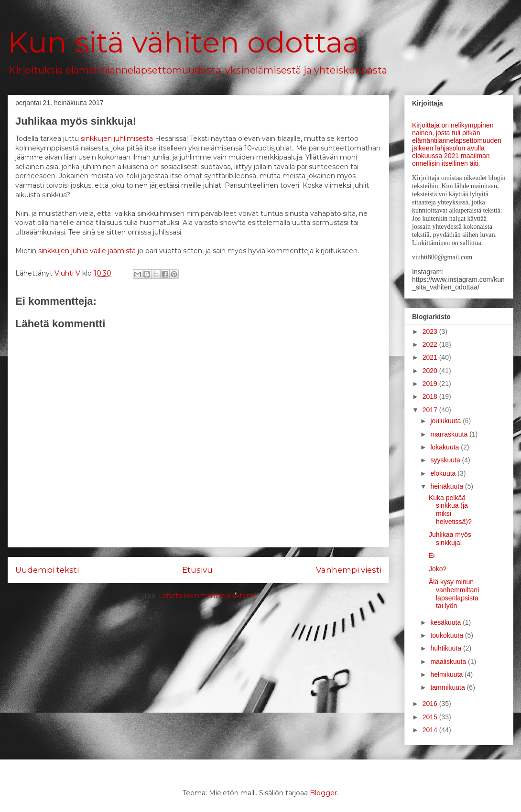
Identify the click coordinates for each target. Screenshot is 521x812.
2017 (431, 410)
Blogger (323, 793)
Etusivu (197, 570)
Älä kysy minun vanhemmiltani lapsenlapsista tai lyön (454, 594)
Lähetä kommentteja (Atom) (207, 596)
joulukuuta (446, 421)
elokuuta (444, 473)
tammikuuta (448, 687)
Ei (432, 556)
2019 (431, 384)
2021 (431, 357)
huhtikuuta (447, 648)
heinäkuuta (447, 486)
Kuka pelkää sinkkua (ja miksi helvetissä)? (450, 510)
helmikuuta (447, 674)
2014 (431, 730)
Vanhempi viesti (349, 570)
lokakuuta (445, 447)
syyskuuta (446, 460)
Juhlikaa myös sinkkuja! (450, 539)
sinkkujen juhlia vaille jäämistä (87, 251)
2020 (431, 371)
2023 (431, 331)
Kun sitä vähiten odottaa (184, 42)
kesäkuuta (446, 622)
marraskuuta (450, 434)
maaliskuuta (449, 662)
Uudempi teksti (47, 570)
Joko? (438, 569)
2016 (431, 704)
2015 (431, 717)
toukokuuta (447, 635)
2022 (431, 344)
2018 (431, 396)
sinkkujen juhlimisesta (117, 139)
